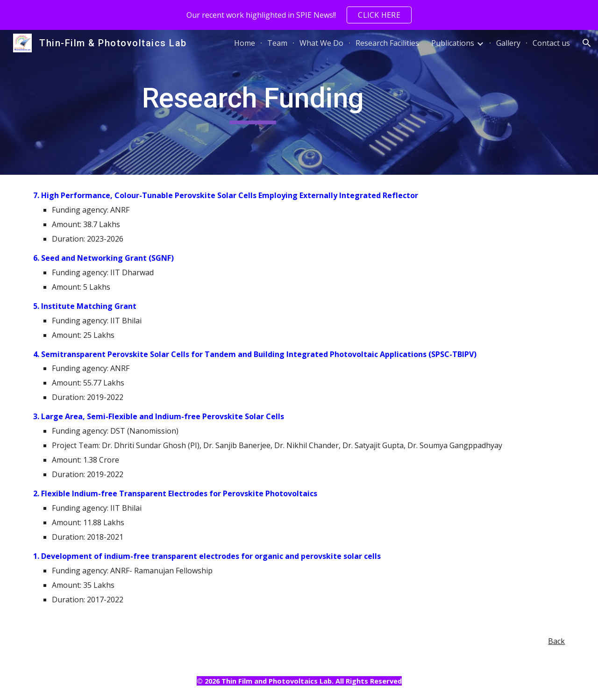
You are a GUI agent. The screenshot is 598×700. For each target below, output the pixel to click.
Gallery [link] (508, 43)
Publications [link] (453, 43)
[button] (587, 43)
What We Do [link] (321, 43)
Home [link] (245, 43)
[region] (299, 15)
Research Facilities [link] (387, 43)
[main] (253, 102)
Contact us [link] (551, 43)
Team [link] (277, 43)
